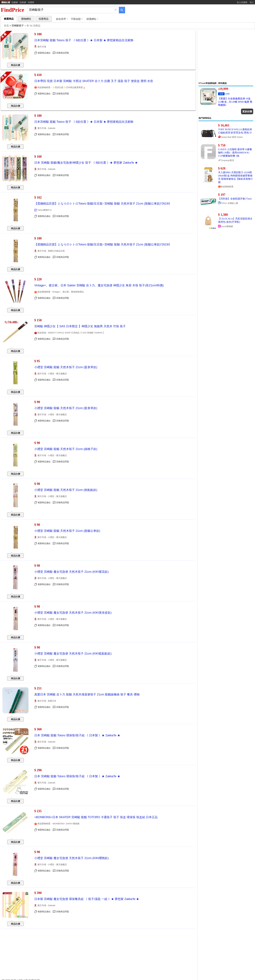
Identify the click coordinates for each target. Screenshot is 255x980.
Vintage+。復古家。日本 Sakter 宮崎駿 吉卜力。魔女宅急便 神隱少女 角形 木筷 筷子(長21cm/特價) (99, 285)
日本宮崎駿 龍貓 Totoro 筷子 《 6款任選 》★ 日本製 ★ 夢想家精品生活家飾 (84, 40)
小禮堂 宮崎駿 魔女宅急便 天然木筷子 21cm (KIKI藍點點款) (73, 654)
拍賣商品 (44, 19)
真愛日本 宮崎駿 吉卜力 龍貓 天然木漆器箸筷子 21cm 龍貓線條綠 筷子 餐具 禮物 (87, 694)
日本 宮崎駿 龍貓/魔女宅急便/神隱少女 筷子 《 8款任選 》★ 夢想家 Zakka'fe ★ (86, 163)
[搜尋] (71, 10)
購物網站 (26, 19)
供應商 (31, 2)
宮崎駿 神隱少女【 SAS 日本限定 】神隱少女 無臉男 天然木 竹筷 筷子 (80, 326)
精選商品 (9, 19)
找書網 (15, 2)
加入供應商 (242, 2)
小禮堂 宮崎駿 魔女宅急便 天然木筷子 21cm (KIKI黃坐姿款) (73, 613)
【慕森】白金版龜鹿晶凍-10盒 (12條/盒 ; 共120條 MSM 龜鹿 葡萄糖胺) (235, 102)
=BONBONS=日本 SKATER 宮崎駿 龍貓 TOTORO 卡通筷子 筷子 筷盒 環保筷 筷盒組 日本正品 (96, 817)
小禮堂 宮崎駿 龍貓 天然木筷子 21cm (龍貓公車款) (67, 531)
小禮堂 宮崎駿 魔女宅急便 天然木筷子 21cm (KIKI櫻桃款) (71, 858)
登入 (252, 2)
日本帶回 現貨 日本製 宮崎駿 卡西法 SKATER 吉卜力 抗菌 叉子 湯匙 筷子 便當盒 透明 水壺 (94, 81)
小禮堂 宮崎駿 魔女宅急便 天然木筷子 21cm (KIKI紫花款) (71, 572)
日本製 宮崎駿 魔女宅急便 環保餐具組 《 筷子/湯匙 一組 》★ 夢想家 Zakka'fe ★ (87, 899)
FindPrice (13, 10)
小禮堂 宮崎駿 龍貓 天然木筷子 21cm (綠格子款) (66, 449)
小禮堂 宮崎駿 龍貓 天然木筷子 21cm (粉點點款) (66, 490)
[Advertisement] (226, 56)
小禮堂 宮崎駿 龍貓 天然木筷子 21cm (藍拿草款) (66, 367)
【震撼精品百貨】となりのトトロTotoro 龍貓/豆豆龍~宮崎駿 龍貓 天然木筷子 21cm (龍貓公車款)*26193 (102, 204)
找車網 (23, 2)
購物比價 (6, 2)
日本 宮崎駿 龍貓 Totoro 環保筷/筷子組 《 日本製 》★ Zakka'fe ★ (77, 735)
